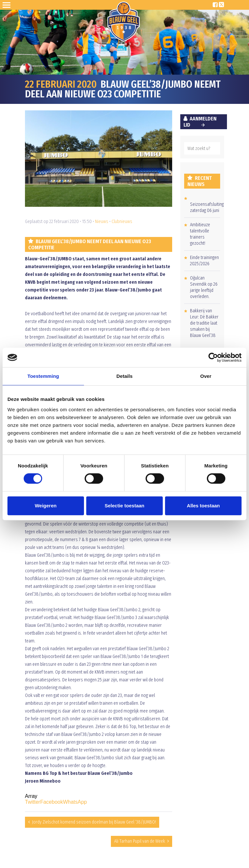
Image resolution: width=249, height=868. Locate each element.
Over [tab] (206, 376)
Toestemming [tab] (43, 376)
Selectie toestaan (125, 506)
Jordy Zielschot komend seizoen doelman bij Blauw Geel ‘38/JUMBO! (94, 822)
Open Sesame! (8, 5)
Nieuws (102, 222)
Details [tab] (124, 376)
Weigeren (46, 506)
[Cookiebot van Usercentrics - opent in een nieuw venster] (213, 357)
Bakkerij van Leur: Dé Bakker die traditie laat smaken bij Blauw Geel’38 (204, 323)
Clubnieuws (122, 222)
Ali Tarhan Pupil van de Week (140, 841)
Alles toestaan (203, 506)
